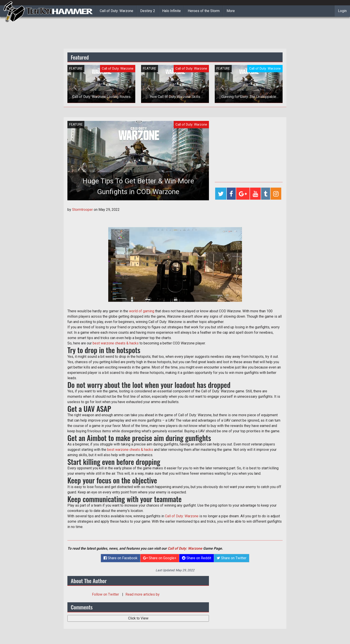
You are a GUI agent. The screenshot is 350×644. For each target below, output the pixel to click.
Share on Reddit (197, 558)
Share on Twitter (232, 558)
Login (342, 11)
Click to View (138, 618)
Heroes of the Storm (204, 11)
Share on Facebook (121, 558)
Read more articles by (143, 594)
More (231, 11)
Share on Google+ (160, 558)
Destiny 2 (148, 11)
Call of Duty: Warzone (117, 11)
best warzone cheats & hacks (116, 343)
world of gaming (142, 311)
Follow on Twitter (106, 594)
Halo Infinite (171, 11)
